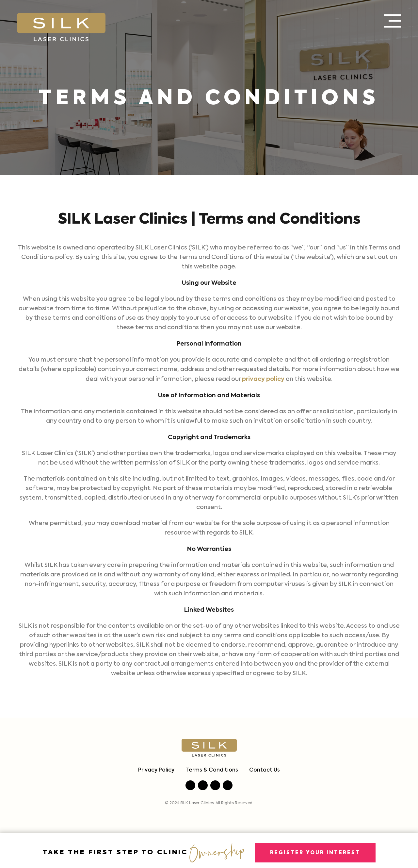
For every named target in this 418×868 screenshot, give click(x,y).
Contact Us (265, 770)
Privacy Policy (156, 770)
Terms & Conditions (212, 770)
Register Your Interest (315, 853)
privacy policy (263, 379)
